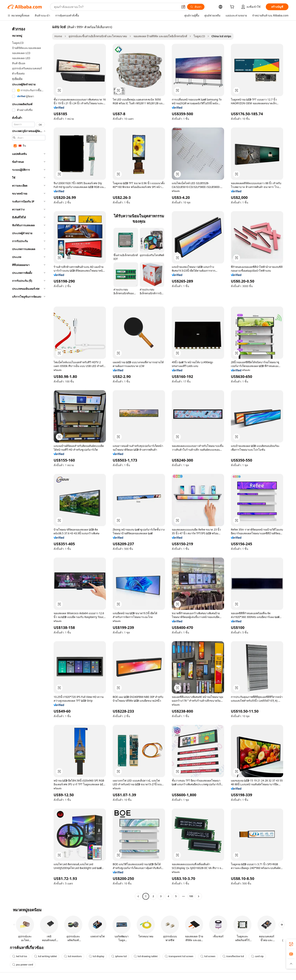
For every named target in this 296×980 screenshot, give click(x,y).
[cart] (233, 7)
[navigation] (29, 462)
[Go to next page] (199, 896)
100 (191, 896)
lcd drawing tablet (146, 956)
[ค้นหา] (196, 7)
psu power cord (23, 965)
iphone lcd (119, 956)
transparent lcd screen (179, 956)
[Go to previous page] (138, 896)
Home (58, 36)
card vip (257, 956)
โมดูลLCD (199, 36)
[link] (291, 944)
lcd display (97, 956)
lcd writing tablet (45, 956)
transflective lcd (233, 956)
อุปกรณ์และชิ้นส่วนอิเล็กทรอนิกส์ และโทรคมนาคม (98, 36)
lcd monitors (73, 956)
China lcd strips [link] (221, 36)
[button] (183, 7)
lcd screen (208, 956)
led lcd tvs (20, 956)
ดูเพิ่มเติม (17, 78)
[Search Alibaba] (116, 7)
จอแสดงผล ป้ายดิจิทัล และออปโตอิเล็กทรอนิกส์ (160, 36)
